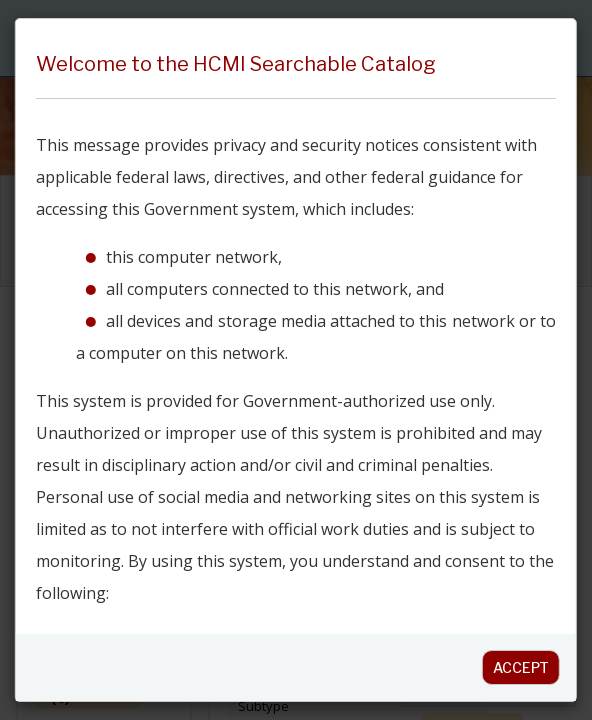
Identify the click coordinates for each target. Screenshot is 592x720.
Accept (521, 667)
